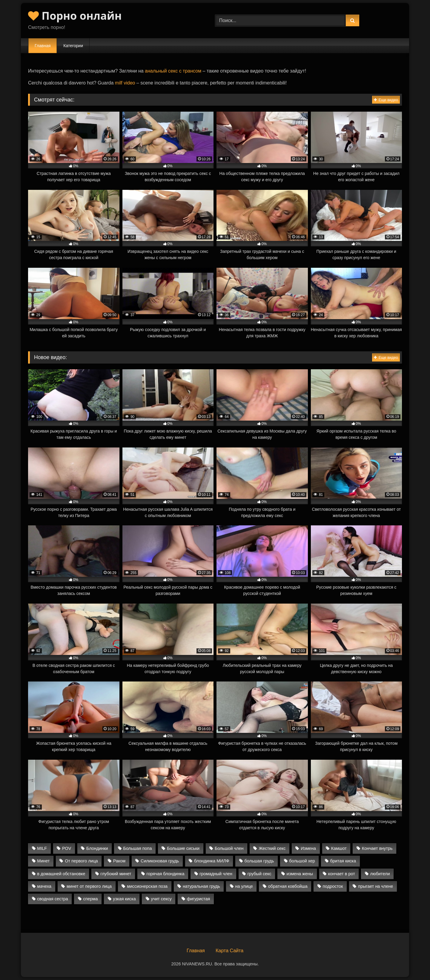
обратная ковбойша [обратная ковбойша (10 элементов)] (288, 886)
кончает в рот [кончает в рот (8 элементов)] (342, 874)
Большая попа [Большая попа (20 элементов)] (137, 848)
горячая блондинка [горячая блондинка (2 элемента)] (165, 874)
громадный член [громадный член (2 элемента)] (216, 874)
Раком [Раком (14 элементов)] (119, 861)
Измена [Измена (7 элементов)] (308, 848)
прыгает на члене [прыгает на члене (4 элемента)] (376, 886)
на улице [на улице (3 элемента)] (244, 886)
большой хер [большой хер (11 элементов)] (302, 861)
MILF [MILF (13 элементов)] (42, 848)
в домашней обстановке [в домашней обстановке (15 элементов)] (61, 874)
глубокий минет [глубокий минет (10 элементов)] (116, 874)
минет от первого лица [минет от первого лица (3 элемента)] (89, 886)
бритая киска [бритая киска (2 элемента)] (343, 861)
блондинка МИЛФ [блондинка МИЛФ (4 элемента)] (212, 861)
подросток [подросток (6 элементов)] (333, 886)
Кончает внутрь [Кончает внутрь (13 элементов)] (377, 848)
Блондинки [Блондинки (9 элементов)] (97, 848)
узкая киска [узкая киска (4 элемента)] (124, 899)
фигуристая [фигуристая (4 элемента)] (199, 899)
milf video (125, 83)
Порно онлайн (75, 16)
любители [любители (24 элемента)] (380, 874)
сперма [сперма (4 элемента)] (91, 899)
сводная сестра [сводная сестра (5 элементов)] (53, 899)
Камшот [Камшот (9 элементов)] (339, 848)
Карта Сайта (229, 951)
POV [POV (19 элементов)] (67, 848)
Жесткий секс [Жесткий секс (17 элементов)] (272, 848)
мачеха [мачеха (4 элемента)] (44, 886)
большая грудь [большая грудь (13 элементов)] (259, 861)
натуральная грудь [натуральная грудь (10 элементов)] (201, 886)
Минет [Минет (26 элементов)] (43, 861)
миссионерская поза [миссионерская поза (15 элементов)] (147, 886)
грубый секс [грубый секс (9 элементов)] (259, 874)
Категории (73, 46)
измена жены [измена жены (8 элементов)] (300, 874)
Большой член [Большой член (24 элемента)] (229, 848)
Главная (43, 46)
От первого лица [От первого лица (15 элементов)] (81, 861)
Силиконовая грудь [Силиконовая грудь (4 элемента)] (160, 861)
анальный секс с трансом (173, 71)
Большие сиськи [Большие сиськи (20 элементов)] (183, 848)
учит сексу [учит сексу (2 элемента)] (161, 899)
